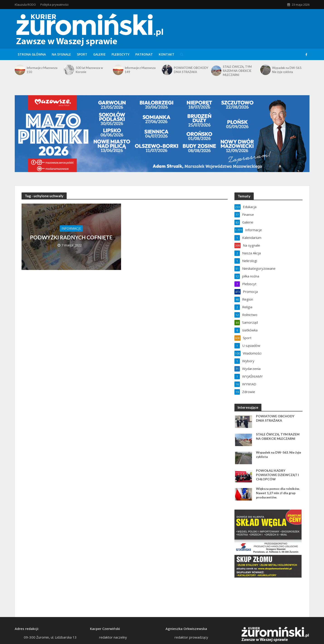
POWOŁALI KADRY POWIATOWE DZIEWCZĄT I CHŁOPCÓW (277, 475)
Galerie (99, 54)
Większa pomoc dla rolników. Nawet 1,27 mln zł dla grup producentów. (278, 493)
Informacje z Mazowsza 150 (42, 70)
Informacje (71, 228)
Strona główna (32, 54)
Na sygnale (61, 54)
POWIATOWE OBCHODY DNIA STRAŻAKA (191, 70)
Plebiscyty (121, 54)
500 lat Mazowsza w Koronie (89, 70)
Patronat (144, 54)
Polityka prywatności (54, 5)
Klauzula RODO (25, 5)
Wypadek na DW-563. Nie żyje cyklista (287, 70)
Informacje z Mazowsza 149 (140, 70)
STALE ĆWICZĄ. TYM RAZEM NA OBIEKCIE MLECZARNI (237, 71)
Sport (82, 54)
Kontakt (167, 54)
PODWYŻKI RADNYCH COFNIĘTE (71, 237)
